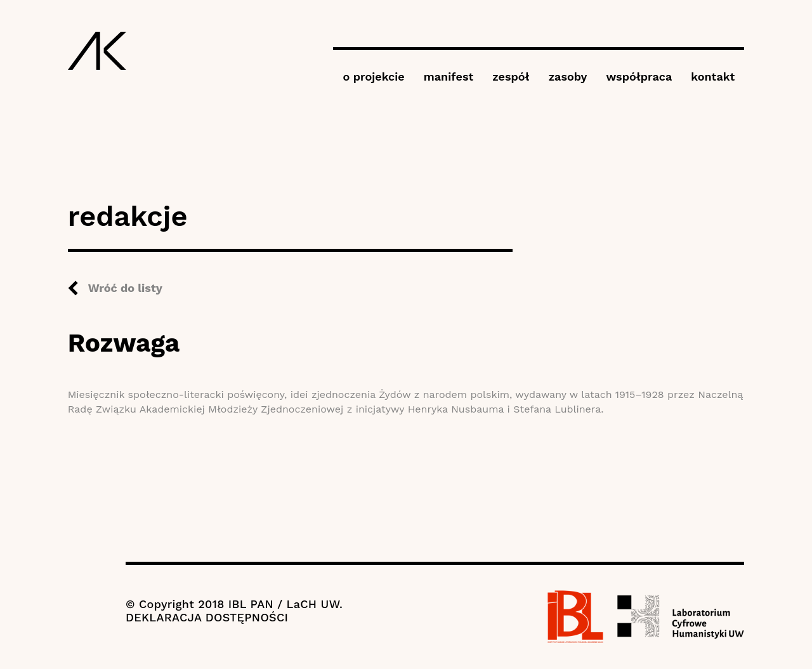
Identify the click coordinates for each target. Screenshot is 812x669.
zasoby (568, 76)
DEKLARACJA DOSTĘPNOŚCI (207, 617)
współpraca (639, 76)
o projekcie (373, 76)
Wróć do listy (125, 288)
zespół (511, 76)
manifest (449, 76)
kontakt (713, 76)
